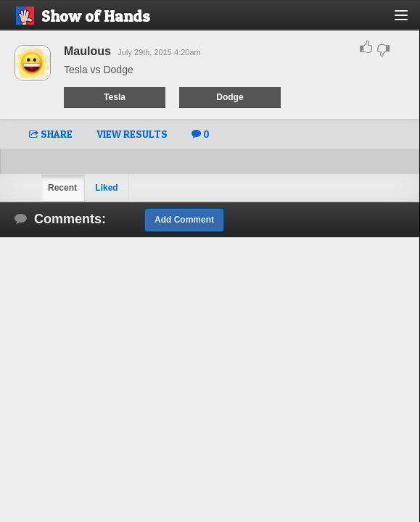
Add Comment (184, 220)
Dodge (230, 97)
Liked (106, 188)
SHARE (51, 134)
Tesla (115, 97)
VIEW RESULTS (132, 134)
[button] (409, 21)
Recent (62, 188)
